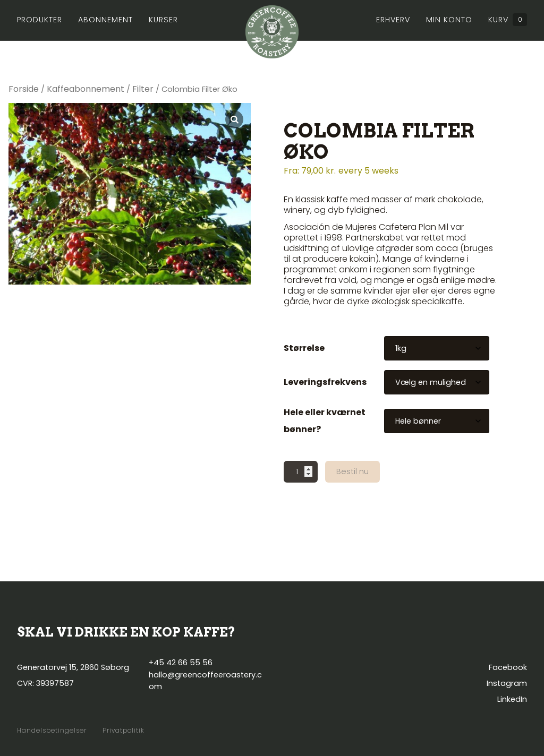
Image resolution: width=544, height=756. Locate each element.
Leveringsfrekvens (325, 382)
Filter (143, 89)
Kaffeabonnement (86, 89)
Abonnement (105, 20)
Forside (24, 89)
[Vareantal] (301, 472)
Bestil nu (352, 471)
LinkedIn (512, 699)
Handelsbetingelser (52, 731)
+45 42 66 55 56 (181, 663)
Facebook (508, 667)
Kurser (163, 20)
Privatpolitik (124, 731)
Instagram (507, 683)
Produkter (40, 20)
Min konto (449, 20)
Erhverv (393, 20)
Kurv (508, 20)
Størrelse (304, 348)
